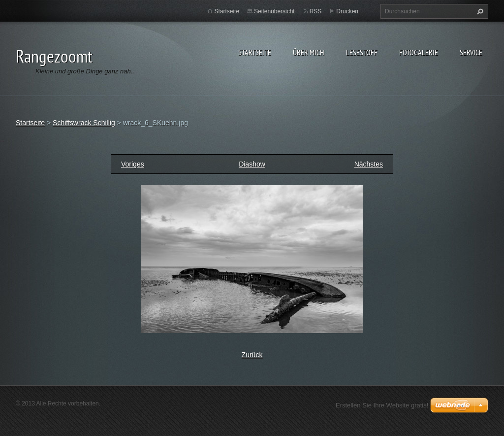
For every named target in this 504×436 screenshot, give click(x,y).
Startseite (255, 52)
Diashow (252, 164)
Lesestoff (362, 52)
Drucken (347, 11)
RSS (316, 11)
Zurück (252, 355)
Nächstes (369, 164)
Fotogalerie (419, 52)
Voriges (133, 164)
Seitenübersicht (274, 11)
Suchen (479, 11)
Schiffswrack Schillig (84, 123)
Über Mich (309, 52)
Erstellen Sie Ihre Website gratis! (382, 405)
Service (471, 52)
